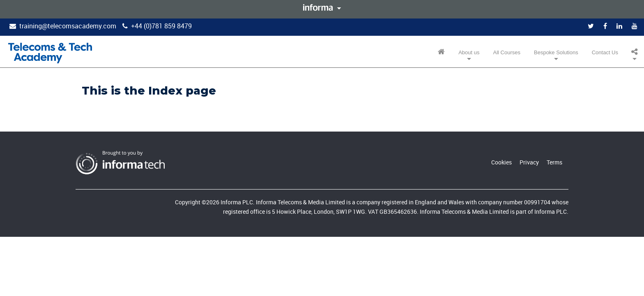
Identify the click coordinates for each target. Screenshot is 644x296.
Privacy (529, 162)
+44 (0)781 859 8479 (161, 26)
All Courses (507, 52)
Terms (554, 162)
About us (469, 52)
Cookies (501, 162)
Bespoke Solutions (556, 52)
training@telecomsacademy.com (68, 26)
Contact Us (605, 52)
